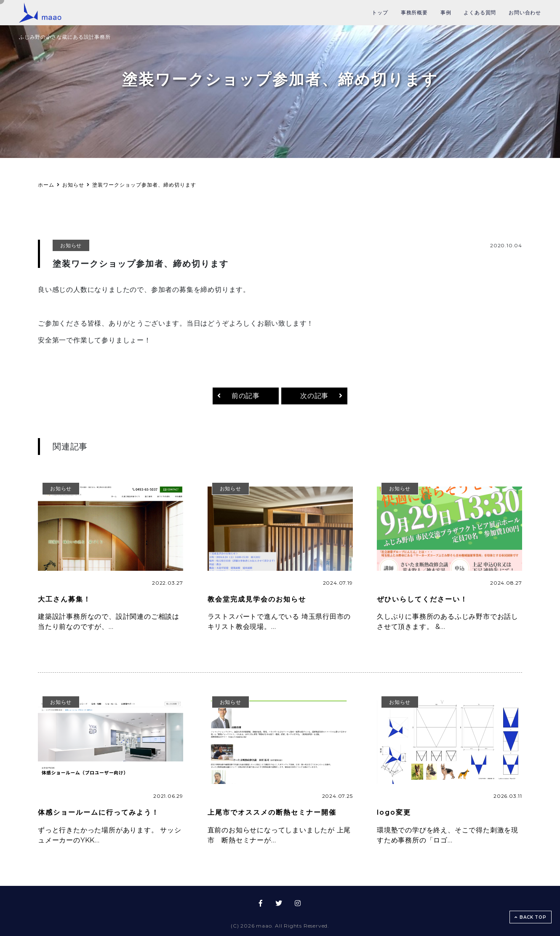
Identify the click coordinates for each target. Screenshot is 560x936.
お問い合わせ (525, 12)
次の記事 (314, 396)
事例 (446, 12)
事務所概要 (414, 12)
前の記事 (246, 396)
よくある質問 (480, 12)
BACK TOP (530, 917)
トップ (380, 12)
